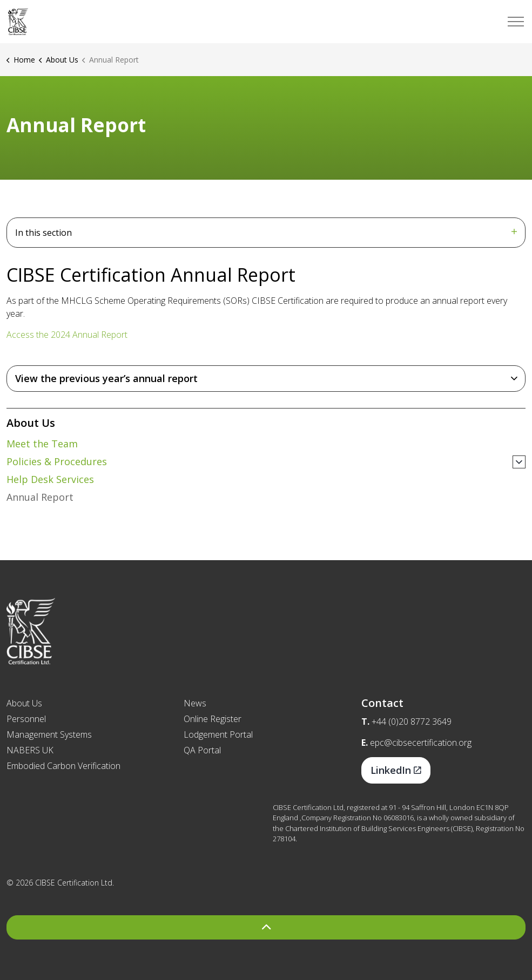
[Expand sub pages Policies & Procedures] (519, 462)
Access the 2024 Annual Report (67, 335)
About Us (31, 423)
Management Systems (49, 734)
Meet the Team (42, 444)
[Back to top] (266, 927)
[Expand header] (516, 22)
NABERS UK (30, 750)
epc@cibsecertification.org (421, 743)
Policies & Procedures (57, 461)
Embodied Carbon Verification (63, 766)
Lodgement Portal (218, 734)
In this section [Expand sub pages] (266, 233)
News (195, 703)
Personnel (26, 719)
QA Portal (202, 750)
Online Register (213, 719)
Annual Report (40, 497)
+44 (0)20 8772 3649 (412, 722)
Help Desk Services (50, 479)
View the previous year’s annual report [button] (106, 378)
